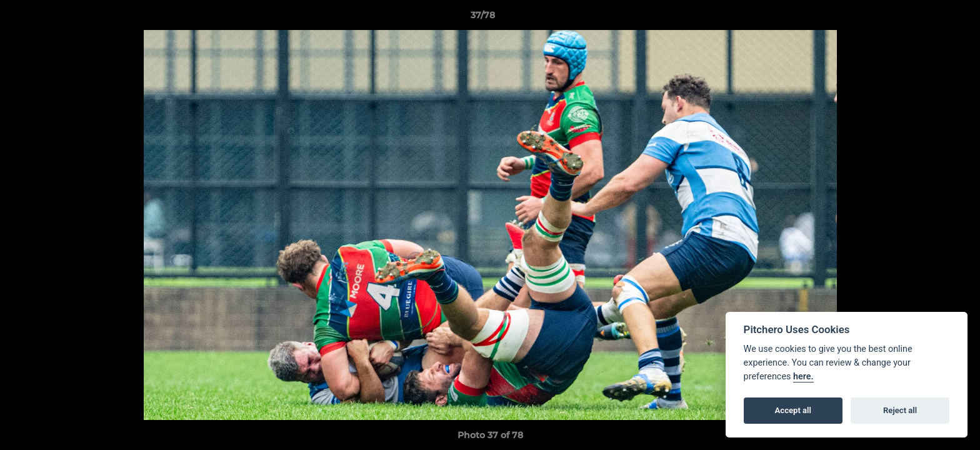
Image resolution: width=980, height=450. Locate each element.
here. (803, 377)
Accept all (793, 410)
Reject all (900, 410)
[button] (927, 18)
